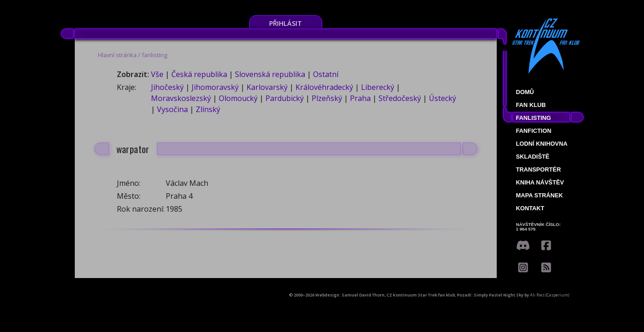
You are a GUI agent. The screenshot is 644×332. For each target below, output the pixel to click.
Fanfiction (534, 131)
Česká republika (199, 74)
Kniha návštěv (540, 182)
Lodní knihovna (542, 144)
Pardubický (285, 98)
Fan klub (531, 105)
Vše (157, 74)
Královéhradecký (324, 87)
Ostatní (326, 74)
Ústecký (442, 98)
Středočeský (400, 98)
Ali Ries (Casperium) (550, 295)
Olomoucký (238, 98)
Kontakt (530, 208)
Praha (360, 98)
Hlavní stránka (117, 55)
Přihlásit (286, 23)
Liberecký (378, 87)
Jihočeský (167, 87)
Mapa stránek (540, 195)
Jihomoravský (215, 87)
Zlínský (208, 109)
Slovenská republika (270, 74)
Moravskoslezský (181, 98)
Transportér (539, 169)
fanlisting (154, 55)
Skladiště (533, 157)
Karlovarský (267, 87)
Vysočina (172, 109)
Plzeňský (327, 98)
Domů (525, 92)
